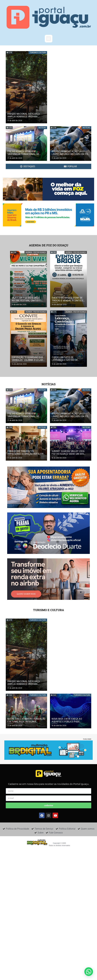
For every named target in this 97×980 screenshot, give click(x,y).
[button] (49, 39)
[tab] (28, 166)
